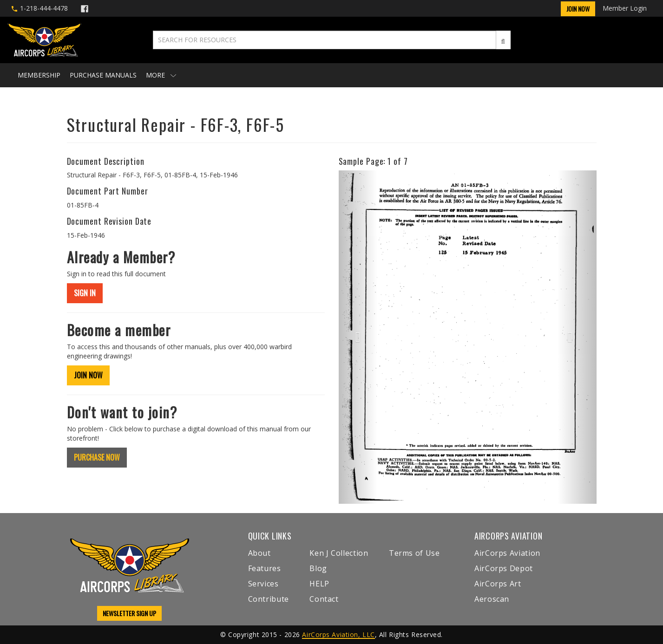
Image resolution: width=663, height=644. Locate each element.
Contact (324, 599)
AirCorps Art (498, 584)
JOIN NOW (88, 375)
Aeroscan (492, 599)
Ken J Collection (339, 553)
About (259, 553)
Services (263, 584)
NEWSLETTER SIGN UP (129, 613)
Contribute (269, 599)
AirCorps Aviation (507, 553)
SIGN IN (85, 293)
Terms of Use (414, 553)
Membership (39, 75)
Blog (318, 568)
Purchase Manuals (103, 75)
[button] (358, 337)
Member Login (625, 8)
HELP (319, 584)
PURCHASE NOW (97, 457)
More (161, 75)
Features (265, 568)
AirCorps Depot (504, 568)
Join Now (578, 9)
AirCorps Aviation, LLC (338, 634)
